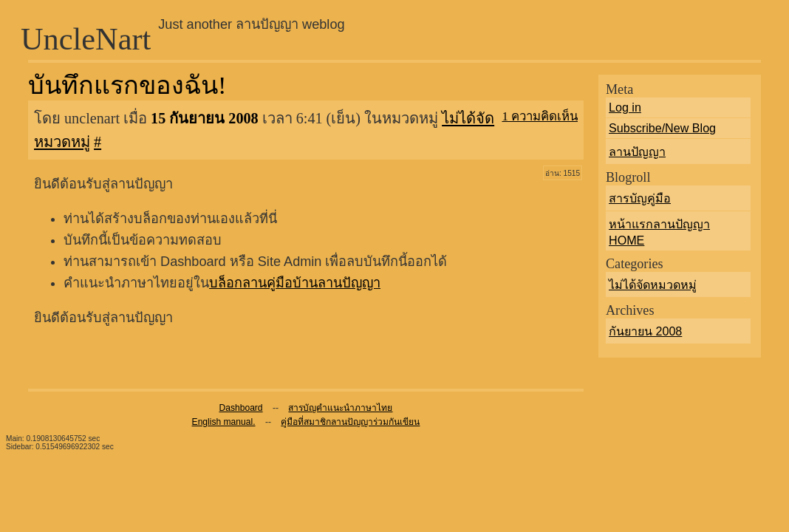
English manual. (224, 422)
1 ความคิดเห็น (540, 116)
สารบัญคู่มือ (640, 198)
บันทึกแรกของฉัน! (127, 85)
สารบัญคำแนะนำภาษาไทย (340, 408)
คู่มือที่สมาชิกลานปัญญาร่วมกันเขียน (350, 422)
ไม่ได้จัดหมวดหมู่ (653, 284)
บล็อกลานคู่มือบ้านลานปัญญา (295, 283)
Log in (625, 107)
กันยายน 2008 (645, 331)
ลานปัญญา (637, 151)
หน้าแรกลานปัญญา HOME (659, 232)
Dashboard (241, 408)
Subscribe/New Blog (662, 128)
